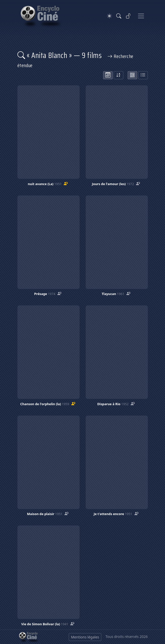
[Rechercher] (119, 16)
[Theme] (109, 16)
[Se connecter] (128, 16)
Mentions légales (85, 637)
